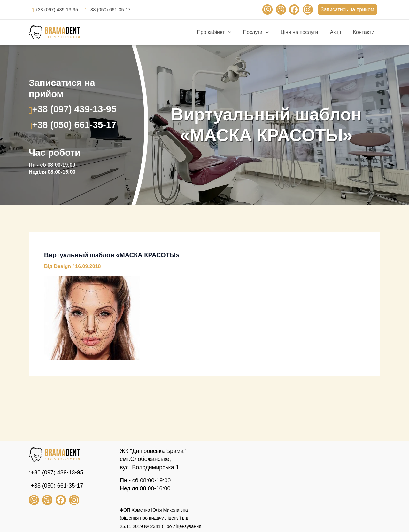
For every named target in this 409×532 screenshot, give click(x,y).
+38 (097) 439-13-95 (58, 9)
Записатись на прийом (347, 9)
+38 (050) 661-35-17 (115, 9)
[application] (235, 32)
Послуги (262, 32)
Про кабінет (222, 32)
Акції (338, 32)
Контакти (364, 32)
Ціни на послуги (303, 32)
